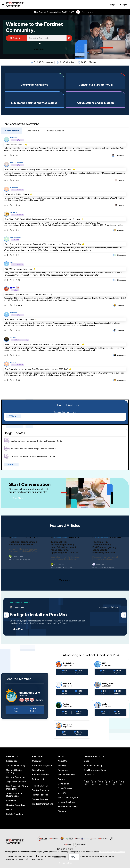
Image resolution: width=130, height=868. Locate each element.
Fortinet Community (93, 765)
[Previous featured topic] (6, 615)
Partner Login (39, 779)
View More (18, 498)
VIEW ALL (14, 416)
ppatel (13, 288)
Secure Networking (16, 765)
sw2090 (67, 684)
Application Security (16, 782)
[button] (65, 863)
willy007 (14, 363)
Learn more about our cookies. (112, 852)
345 (12, 262)
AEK (104, 663)
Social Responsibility (68, 807)
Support (62, 779)
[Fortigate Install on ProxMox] (65, 617)
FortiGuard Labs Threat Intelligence (17, 788)
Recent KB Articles (55, 131)
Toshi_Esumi (108, 684)
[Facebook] (86, 782)
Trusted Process (40, 795)
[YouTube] (100, 782)
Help (112, 5)
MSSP (9, 810)
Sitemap (62, 811)
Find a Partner (39, 770)
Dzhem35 (14, 188)
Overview (11, 800)
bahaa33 (14, 138)
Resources (63, 770)
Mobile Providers (15, 814)
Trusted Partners (40, 799)
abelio (105, 704)
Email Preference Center (95, 770)
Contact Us (89, 775)
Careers (62, 793)
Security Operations (16, 777)
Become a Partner (41, 775)
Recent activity (12, 131)
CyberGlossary (65, 788)
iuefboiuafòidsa (17, 163)
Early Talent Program (68, 797)
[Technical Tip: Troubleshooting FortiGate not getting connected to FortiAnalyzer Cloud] (107, 553)
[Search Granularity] (17, 38)
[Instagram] (114, 782)
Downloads (63, 784)
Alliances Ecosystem (42, 765)
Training (62, 765)
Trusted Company (41, 790)
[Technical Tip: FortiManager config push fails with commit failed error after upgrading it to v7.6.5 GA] (65, 553)
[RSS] (121, 782)
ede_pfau (67, 724)
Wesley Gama (16, 238)
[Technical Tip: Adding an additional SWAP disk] (23, 553)
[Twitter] (93, 782)
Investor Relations (66, 802)
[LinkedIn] (107, 782)
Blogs (86, 761)
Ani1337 (13, 338)
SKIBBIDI (14, 213)
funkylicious (69, 663)
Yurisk (66, 704)
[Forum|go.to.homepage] (15, 5)
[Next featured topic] (124, 615)
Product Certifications (43, 804)
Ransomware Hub (66, 775)
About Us (62, 761)
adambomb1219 (30, 693)
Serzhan (14, 313)
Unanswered (33, 131)
